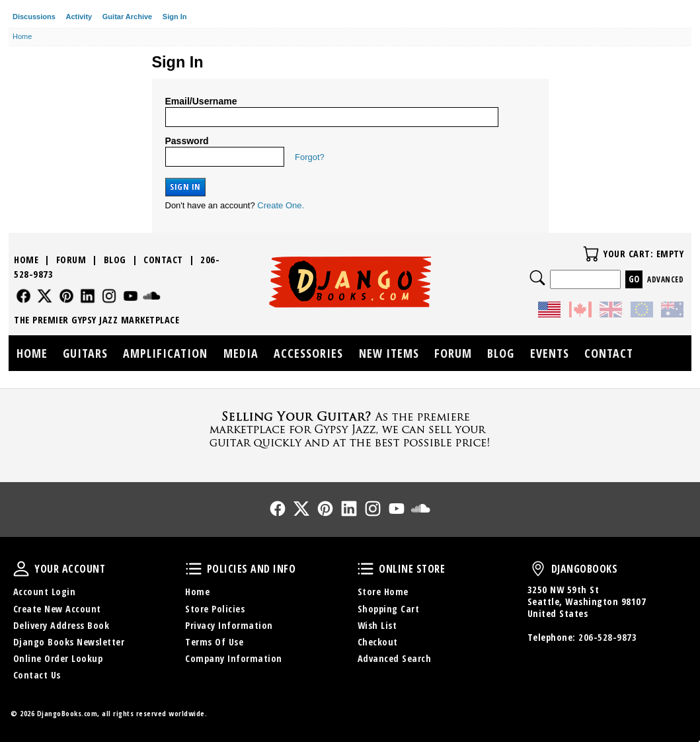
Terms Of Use (214, 642)
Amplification (165, 353)
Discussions (34, 17)
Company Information (234, 658)
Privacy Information (229, 625)
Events (550, 353)
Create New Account (57, 609)
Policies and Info (194, 569)
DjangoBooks (538, 569)
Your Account (21, 569)
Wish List (377, 625)
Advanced (665, 279)
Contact (163, 260)
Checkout (378, 642)
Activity (79, 17)
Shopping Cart (389, 609)
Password (187, 141)
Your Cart (591, 254)
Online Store (366, 569)
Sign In (175, 17)
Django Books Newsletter (69, 642)
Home (26, 260)
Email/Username (201, 101)
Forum (71, 260)
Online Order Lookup (58, 658)
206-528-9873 (607, 637)
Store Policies (215, 609)
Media (241, 353)
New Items (389, 353)
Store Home (383, 592)
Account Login (45, 592)
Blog (115, 260)
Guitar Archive (127, 17)
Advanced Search (395, 658)
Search (537, 278)
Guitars (85, 353)
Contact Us (37, 675)
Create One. (281, 205)
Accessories (308, 353)
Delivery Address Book (61, 625)
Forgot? (310, 157)
